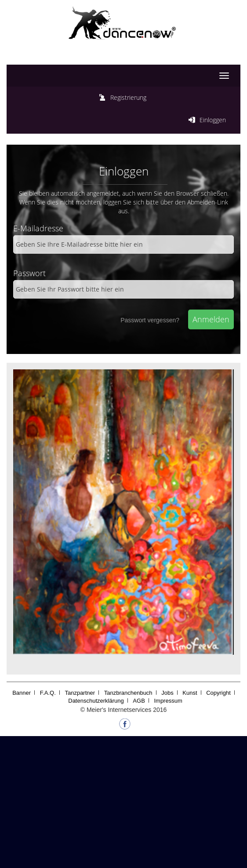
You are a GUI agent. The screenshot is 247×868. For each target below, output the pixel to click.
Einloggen (213, 120)
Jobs (167, 693)
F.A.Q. (48, 693)
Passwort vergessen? (150, 320)
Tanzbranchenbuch (128, 693)
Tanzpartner (80, 693)
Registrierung (128, 97)
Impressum (168, 701)
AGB (139, 701)
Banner (22, 693)
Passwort (29, 273)
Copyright (218, 693)
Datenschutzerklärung (96, 701)
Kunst (190, 693)
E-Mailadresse (38, 228)
